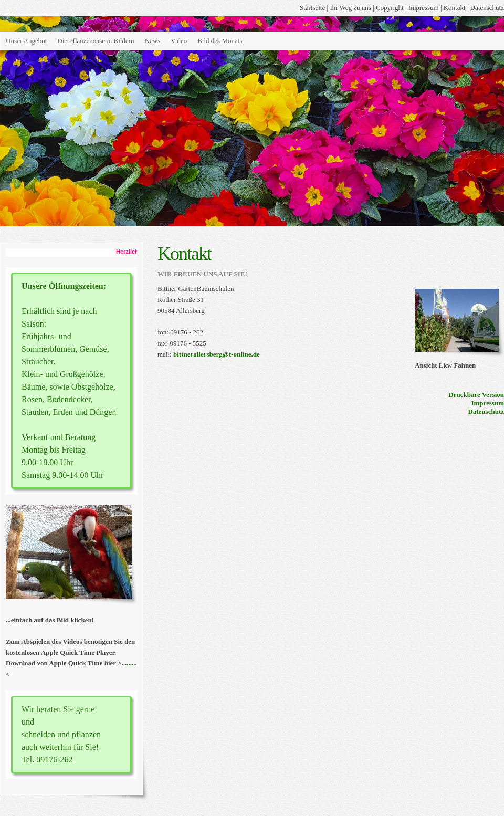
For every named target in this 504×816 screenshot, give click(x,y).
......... (129, 663)
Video (179, 41)
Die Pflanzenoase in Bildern (96, 41)
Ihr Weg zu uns (350, 8)
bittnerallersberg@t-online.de (217, 354)
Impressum (424, 8)
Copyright (390, 8)
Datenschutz (487, 8)
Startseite (312, 8)
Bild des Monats (220, 41)
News (153, 41)
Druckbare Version (476, 395)
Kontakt (455, 8)
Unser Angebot (26, 41)
